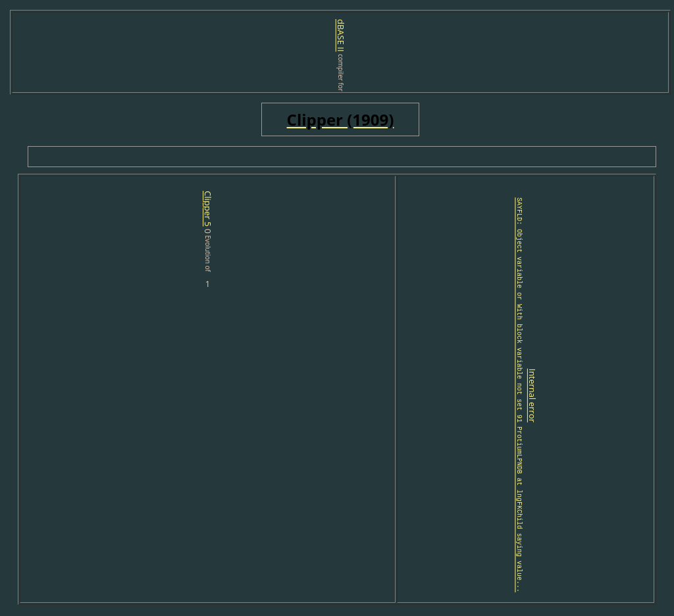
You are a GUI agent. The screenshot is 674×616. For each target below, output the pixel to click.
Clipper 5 (158, 209)
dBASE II (341, 36)
